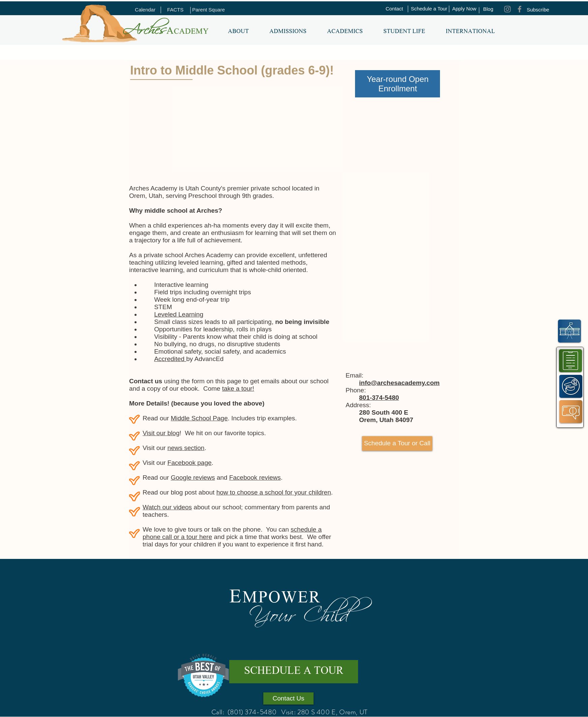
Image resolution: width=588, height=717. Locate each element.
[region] (571, 360)
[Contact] (394, 9)
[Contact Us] (288, 698)
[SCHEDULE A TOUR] (294, 672)
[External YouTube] (231, 130)
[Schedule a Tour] (429, 9)
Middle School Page (199, 418)
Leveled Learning (179, 314)
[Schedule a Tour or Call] (397, 443)
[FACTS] (175, 10)
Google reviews (193, 477)
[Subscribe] (538, 10)
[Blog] (488, 9)
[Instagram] (507, 9)
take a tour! (238, 389)
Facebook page (190, 463)
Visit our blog (161, 433)
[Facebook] (520, 9)
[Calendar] (145, 10)
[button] (238, 32)
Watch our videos (167, 507)
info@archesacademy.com (399, 383)
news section (186, 448)
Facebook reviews (255, 477)
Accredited (170, 359)
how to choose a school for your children (274, 492)
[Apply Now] (464, 9)
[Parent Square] (209, 10)
